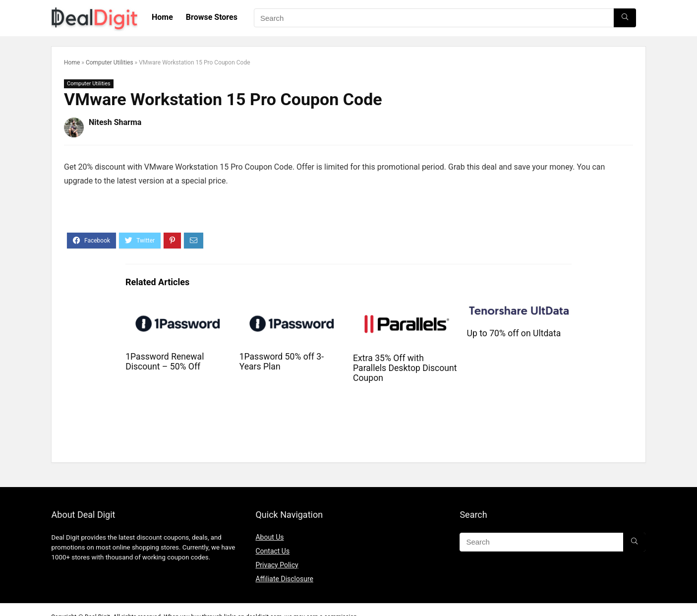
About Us (269, 537)
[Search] (625, 18)
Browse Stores (212, 17)
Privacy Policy (277, 565)
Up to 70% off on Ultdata (514, 333)
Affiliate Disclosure (284, 579)
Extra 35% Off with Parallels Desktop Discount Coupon (405, 368)
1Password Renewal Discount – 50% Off (165, 362)
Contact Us (272, 551)
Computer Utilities (110, 62)
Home (162, 17)
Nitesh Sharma (115, 122)
